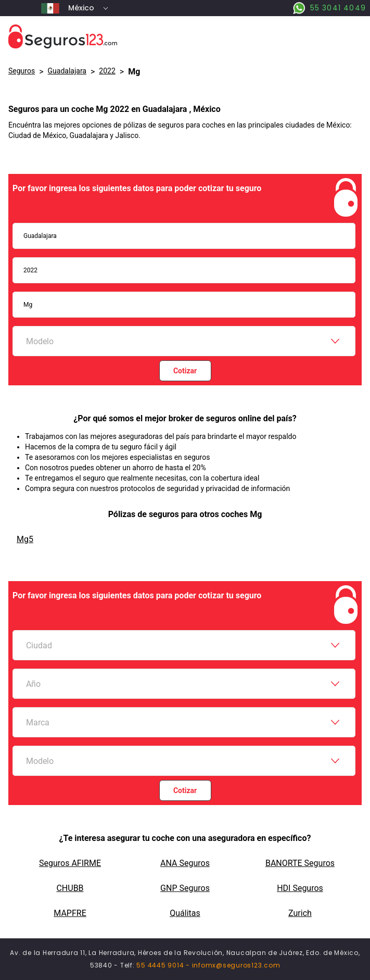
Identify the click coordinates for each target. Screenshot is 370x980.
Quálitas (185, 913)
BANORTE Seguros (300, 863)
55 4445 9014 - (164, 965)
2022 (107, 71)
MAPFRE (70, 913)
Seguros (22, 71)
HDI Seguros (300, 888)
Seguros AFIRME (70, 863)
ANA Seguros (185, 863)
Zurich (300, 913)
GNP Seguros (185, 888)
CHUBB (70, 888)
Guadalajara (67, 71)
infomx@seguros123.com (236, 965)
